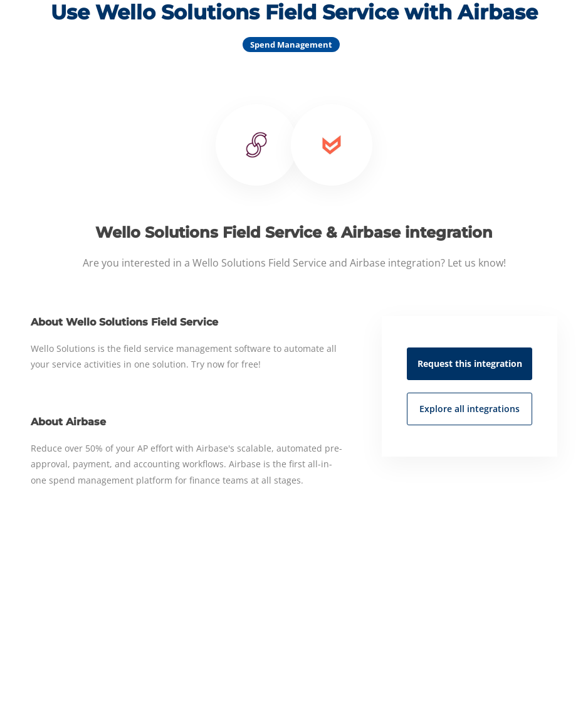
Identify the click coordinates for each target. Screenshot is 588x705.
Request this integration (470, 363)
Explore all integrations (470, 409)
